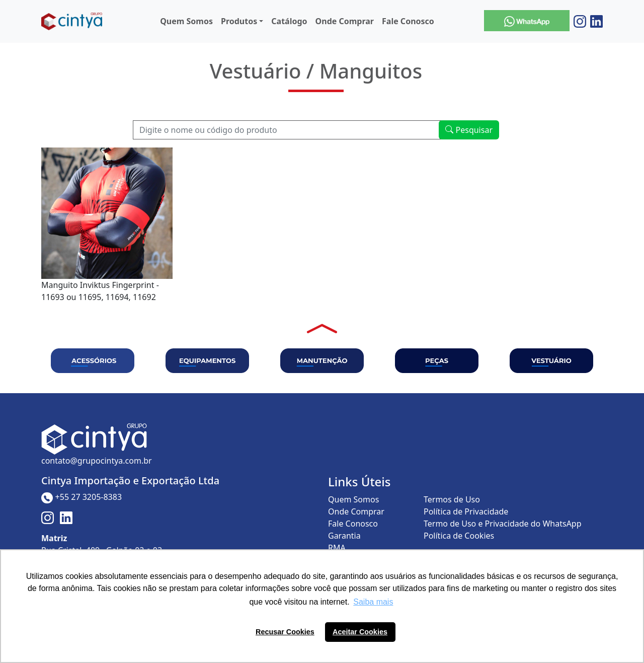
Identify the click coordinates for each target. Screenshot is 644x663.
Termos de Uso (452, 499)
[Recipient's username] (287, 130)
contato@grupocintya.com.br (97, 461)
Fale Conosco (408, 21)
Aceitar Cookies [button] (360, 632)
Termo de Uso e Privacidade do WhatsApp (503, 524)
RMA (337, 548)
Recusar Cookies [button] (285, 632)
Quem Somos (186, 21)
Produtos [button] (239, 21)
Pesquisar (469, 130)
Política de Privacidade (466, 511)
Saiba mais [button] (373, 602)
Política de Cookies (459, 536)
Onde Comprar (345, 21)
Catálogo (289, 21)
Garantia (344, 536)
